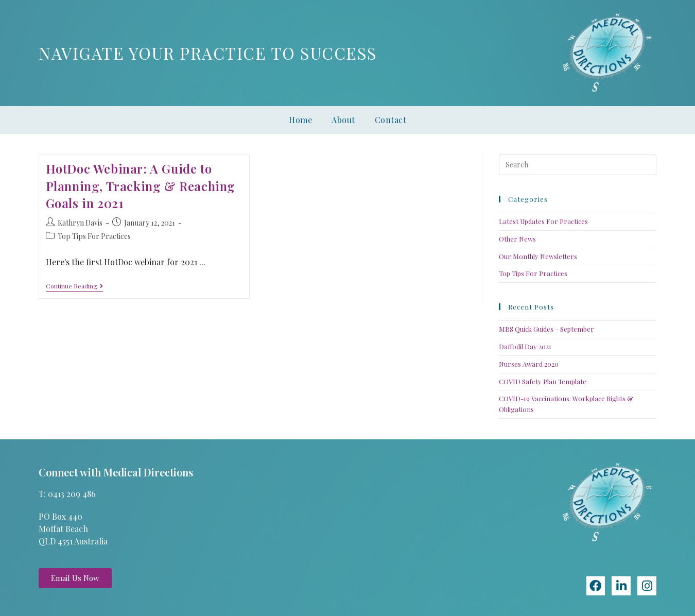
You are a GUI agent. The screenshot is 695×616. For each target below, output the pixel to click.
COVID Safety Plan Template (543, 381)
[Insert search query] (578, 165)
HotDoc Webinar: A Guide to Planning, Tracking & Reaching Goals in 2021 (141, 186)
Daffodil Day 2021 (525, 346)
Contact (391, 120)
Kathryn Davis (80, 223)
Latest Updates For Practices (543, 221)
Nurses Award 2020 (529, 364)
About (343, 120)
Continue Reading (74, 286)
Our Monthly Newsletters (538, 256)
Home (300, 120)
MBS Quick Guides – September (546, 329)
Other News (517, 239)
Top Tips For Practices (94, 236)
